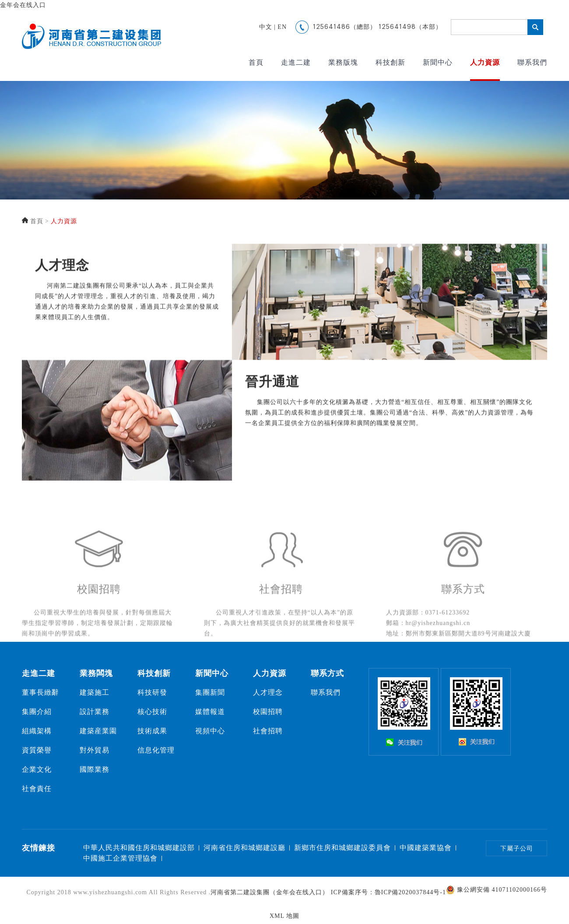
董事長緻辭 (40, 692)
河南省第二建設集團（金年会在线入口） (270, 892)
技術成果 (152, 731)
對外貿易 (95, 750)
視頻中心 (210, 731)
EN (282, 27)
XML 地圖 (284, 916)
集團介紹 (37, 712)
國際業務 (95, 769)
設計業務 (95, 712)
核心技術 (152, 712)
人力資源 (485, 62)
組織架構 (37, 731)
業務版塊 (343, 62)
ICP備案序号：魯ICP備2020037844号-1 (388, 892)
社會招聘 (268, 731)
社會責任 (37, 789)
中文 (266, 27)
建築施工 (95, 692)
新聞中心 (438, 62)
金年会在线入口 (23, 5)
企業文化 (37, 769)
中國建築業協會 (426, 848)
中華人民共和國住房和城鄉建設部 (139, 848)
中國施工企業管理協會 (120, 858)
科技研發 (152, 692)
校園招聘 (268, 712)
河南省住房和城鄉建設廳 (244, 848)
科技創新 (390, 62)
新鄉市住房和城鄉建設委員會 (342, 848)
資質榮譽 (37, 750)
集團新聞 (210, 692)
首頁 (256, 62)
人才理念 (268, 692)
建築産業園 (98, 731)
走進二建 (296, 62)
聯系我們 (532, 62)
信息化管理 (156, 750)
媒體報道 (210, 712)
